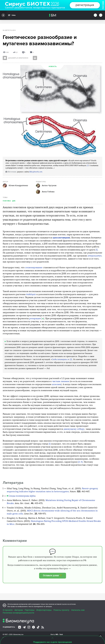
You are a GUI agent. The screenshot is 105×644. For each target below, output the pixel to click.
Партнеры (30, 610)
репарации (35, 319)
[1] (88, 166)
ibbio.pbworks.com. (36, 172)
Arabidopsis (31, 295)
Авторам (19, 610)
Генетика (7, 201)
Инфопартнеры (44, 610)
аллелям (56, 385)
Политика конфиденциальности (18, 613)
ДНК (14, 201)
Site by (57, 634)
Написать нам (78, 610)
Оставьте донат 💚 (53, 576)
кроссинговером (61, 238)
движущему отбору (74, 429)
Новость (53, 67)
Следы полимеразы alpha (22, 496)
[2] (71, 360)
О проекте (8, 610)
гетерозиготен (95, 256)
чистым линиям (61, 382)
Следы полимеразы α (60, 360)
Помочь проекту (61, 610)
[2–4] (80, 462)
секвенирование (34, 268)
